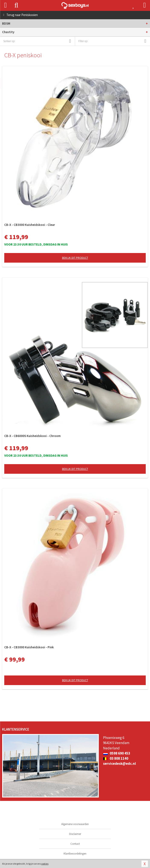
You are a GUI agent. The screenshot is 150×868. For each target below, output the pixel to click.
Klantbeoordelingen (75, 854)
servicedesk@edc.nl (119, 764)
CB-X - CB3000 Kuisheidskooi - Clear (30, 225)
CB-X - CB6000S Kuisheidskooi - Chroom (32, 436)
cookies (45, 864)
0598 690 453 (117, 753)
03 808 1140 (116, 758)
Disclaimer (75, 834)
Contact (75, 844)
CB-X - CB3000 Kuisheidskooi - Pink (29, 647)
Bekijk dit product (75, 258)
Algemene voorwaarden (75, 824)
